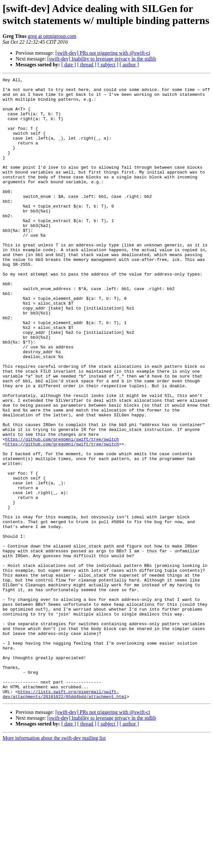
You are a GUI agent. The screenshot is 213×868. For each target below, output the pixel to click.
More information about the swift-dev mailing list (54, 862)
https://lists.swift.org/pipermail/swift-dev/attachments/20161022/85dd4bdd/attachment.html (65, 818)
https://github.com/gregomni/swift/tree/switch (62, 512)
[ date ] (69, 65)
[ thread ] (87, 65)
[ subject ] (108, 65)
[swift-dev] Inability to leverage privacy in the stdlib (102, 59)
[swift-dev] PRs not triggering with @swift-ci (103, 53)
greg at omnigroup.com (52, 36)
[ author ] (129, 65)
